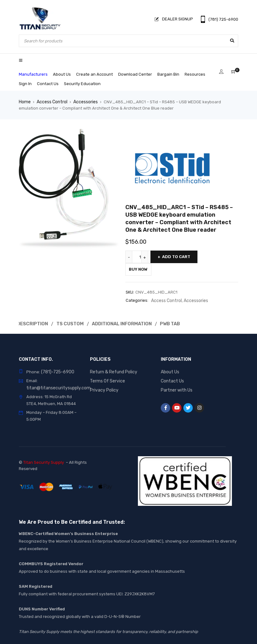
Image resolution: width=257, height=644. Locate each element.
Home (24, 102)
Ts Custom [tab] (71, 323)
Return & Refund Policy (112, 370)
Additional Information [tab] (123, 323)
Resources (195, 74)
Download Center (135, 74)
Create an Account (94, 74)
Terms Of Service (106, 379)
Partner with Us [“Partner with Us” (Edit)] (176, 388)
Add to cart (176, 256)
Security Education (82, 84)
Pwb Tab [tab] (172, 323)
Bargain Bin (168, 74)
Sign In (25, 84)
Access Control (51, 102)
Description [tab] (33, 323)
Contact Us (48, 84)
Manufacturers (33, 74)
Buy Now (141, 269)
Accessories (83, 102)
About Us (62, 74)
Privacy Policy (103, 388)
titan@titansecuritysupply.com (56, 386)
